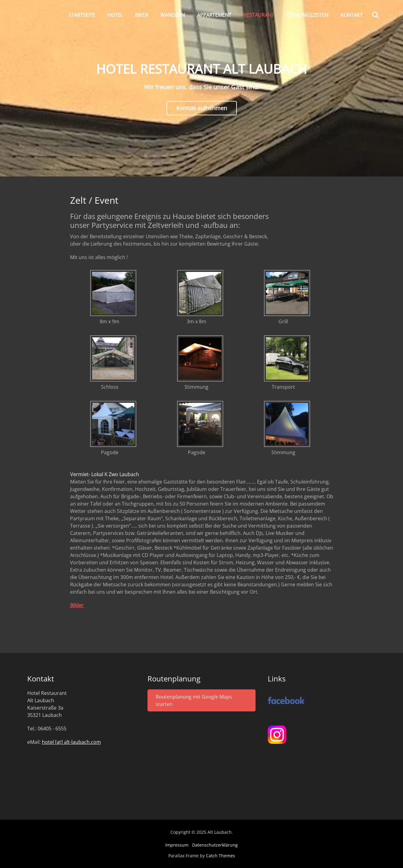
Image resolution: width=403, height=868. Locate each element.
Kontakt (352, 15)
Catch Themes (220, 856)
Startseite (82, 15)
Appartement (214, 15)
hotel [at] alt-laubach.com (71, 742)
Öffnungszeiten (307, 15)
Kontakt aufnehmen (202, 108)
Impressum (177, 845)
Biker (142, 15)
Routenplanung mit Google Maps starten (194, 700)
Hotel (115, 15)
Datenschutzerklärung (215, 845)
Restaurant (259, 15)
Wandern (173, 15)
